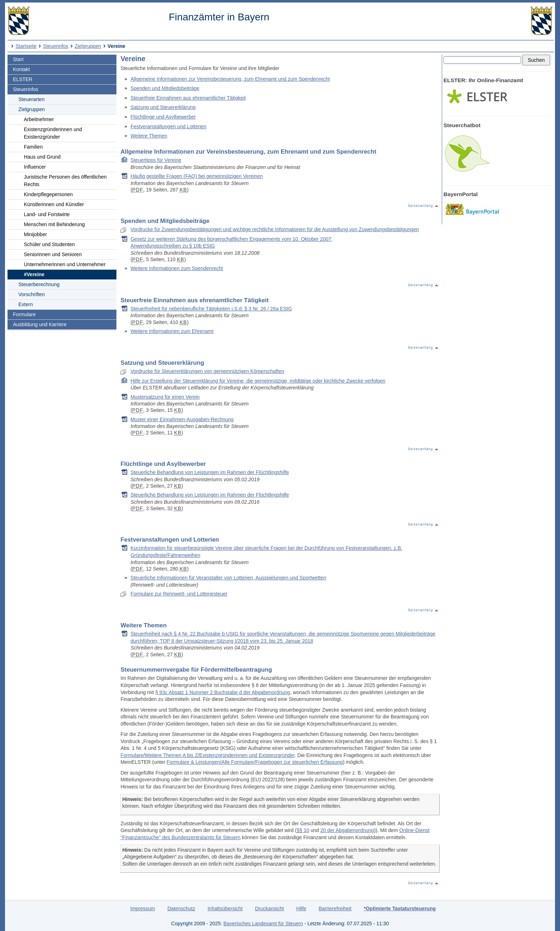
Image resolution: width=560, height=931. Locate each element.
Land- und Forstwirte (47, 214)
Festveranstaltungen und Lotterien (168, 126)
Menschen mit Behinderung (54, 224)
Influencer (35, 167)
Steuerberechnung (39, 284)
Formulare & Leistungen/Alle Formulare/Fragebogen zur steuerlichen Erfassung (255, 762)
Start (18, 59)
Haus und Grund (42, 157)
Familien (33, 147)
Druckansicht (269, 908)
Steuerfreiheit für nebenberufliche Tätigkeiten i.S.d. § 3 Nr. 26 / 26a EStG (211, 309)
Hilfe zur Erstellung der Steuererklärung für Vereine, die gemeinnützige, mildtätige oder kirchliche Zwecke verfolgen (258, 381)
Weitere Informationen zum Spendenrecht (177, 268)
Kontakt (21, 69)
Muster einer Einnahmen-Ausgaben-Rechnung (182, 419)
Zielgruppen (88, 46)
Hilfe (301, 908)
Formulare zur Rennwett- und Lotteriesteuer (179, 594)
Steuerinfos (56, 46)
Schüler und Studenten (49, 244)
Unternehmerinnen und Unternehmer (65, 264)
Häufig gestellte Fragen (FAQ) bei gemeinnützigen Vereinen (196, 176)
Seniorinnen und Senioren (53, 254)
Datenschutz (181, 908)
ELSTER (22, 79)
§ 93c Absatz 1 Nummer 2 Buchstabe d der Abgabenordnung (223, 692)
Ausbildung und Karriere (40, 324)
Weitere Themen (149, 136)
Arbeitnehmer (39, 119)
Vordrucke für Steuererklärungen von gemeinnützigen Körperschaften (207, 371)
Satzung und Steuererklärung (163, 107)
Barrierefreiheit (335, 908)
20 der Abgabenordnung (347, 830)
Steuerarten (32, 99)
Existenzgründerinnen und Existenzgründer (53, 133)
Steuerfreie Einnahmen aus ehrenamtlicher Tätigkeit (188, 98)
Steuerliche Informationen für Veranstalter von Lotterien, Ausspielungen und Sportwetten (228, 578)
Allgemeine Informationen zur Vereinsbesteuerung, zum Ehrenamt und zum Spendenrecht (230, 79)
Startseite (26, 46)
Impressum (143, 908)
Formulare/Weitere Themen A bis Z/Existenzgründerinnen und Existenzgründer (207, 755)
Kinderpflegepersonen (48, 194)
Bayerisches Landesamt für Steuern (263, 923)
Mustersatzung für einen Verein (165, 397)
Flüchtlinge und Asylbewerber (163, 117)
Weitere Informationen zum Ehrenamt (172, 331)
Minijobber (36, 234)
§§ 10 (303, 830)
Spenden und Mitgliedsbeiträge (165, 88)
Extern (26, 304)
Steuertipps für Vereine (156, 160)
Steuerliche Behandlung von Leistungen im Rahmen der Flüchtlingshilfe (210, 472)
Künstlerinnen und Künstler (54, 204)
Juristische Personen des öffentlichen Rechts (65, 181)
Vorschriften (32, 294)
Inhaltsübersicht (225, 908)
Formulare (24, 314)
